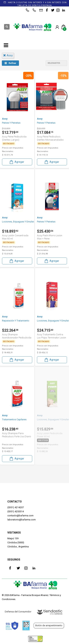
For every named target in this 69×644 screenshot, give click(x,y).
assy (8, 55)
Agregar (17, 162)
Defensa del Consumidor (18, 612)
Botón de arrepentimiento (49, 625)
